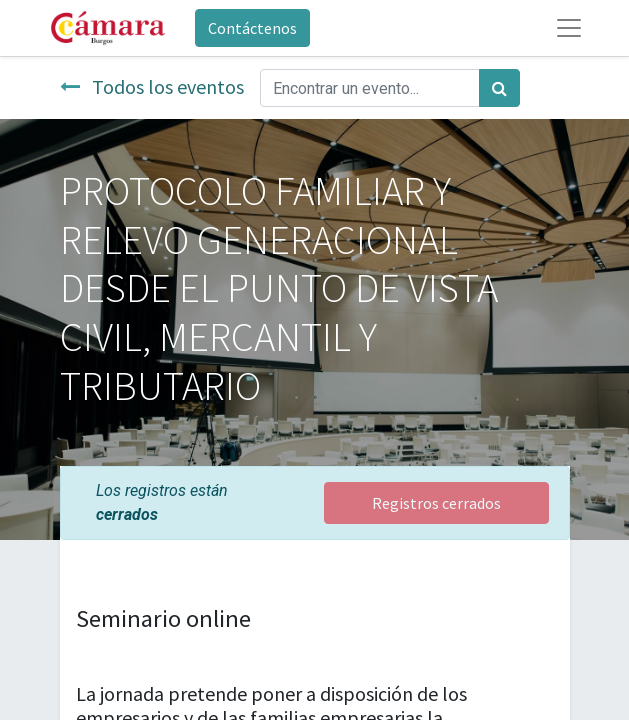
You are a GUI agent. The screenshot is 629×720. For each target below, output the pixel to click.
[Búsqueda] (499, 88)
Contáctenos (252, 28)
